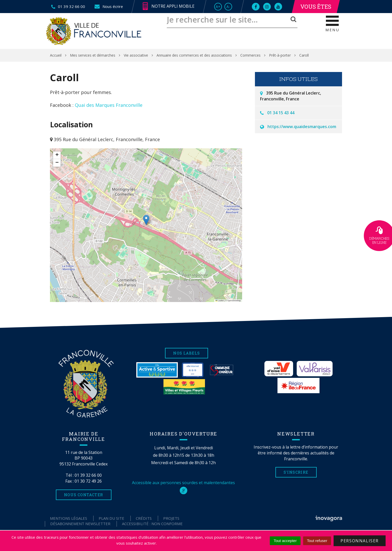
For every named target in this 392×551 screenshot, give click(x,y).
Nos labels (187, 353)
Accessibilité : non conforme (152, 524)
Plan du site (111, 518)
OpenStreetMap (234, 301)
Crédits (144, 518)
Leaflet (220, 301)
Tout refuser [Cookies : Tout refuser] (317, 541)
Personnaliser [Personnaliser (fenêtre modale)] (360, 541)
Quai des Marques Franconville (109, 105)
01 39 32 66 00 (88, 475)
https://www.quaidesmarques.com (302, 127)
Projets (171, 518)
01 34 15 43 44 (281, 113)
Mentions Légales (69, 518)
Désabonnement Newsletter (80, 524)
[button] (146, 220)
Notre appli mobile (169, 6)
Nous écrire (109, 6)
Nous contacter (84, 495)
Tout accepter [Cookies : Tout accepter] (285, 541)
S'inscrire (296, 472)
